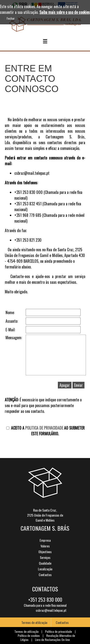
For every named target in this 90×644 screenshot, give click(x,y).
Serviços (45, 557)
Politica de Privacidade (44, 428)
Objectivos (45, 552)
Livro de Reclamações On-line (52, 640)
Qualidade (45, 563)
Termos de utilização (34, 622)
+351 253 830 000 (45, 600)
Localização (45, 569)
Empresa (45, 540)
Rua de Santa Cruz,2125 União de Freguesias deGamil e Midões (45, 515)
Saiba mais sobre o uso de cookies (65, 12)
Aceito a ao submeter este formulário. (45, 431)
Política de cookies (29, 636)
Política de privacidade (59, 631)
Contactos (45, 575)
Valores (45, 546)
